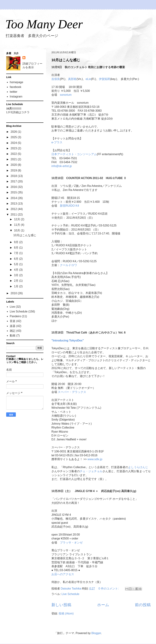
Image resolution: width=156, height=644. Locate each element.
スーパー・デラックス (72, 392)
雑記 (13, 331)
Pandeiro (15, 316)
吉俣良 (56, 79)
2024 (14, 143)
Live (12, 307)
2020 (14, 165)
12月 (17, 219)
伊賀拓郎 (105, 79)
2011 (14, 215)
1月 (17, 286)
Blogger (96, 633)
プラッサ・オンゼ (71, 543)
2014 (14, 198)
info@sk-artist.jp (62, 166)
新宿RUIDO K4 (69, 206)
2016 (14, 187)
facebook (16, 87)
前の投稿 (143, 605)
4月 (17, 270)
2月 (17, 281)
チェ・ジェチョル (91, 471)
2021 (14, 159)
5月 (17, 264)
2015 (14, 192)
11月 (17, 225)
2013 (14, 204)
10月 (17, 230)
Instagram (16, 97)
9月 (17, 242)
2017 (14, 181)
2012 (14, 209)
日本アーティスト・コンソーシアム (74, 154)
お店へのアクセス (63, 574)
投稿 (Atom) (66, 613)
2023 (14, 148)
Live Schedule (70, 594)
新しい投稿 (61, 605)
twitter (14, 92)
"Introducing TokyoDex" (68, 340)
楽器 (13, 326)
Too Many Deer (44, 24)
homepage (16, 82)
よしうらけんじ (138, 467)
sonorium (66, 95)
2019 (14, 170)
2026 (14, 132)
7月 (17, 253)
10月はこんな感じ (66, 60)
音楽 (13, 321)
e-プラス (57, 142)
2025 (14, 137)
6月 (17, 259)
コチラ (25, 112)
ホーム (103, 605)
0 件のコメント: (109, 589)
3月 (17, 275)
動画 (13, 336)
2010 (14, 293)
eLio (88, 79)
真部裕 (72, 79)
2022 (14, 154)
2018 (14, 176)
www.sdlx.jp (95, 459)
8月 (17, 248)
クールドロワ (68, 265)
